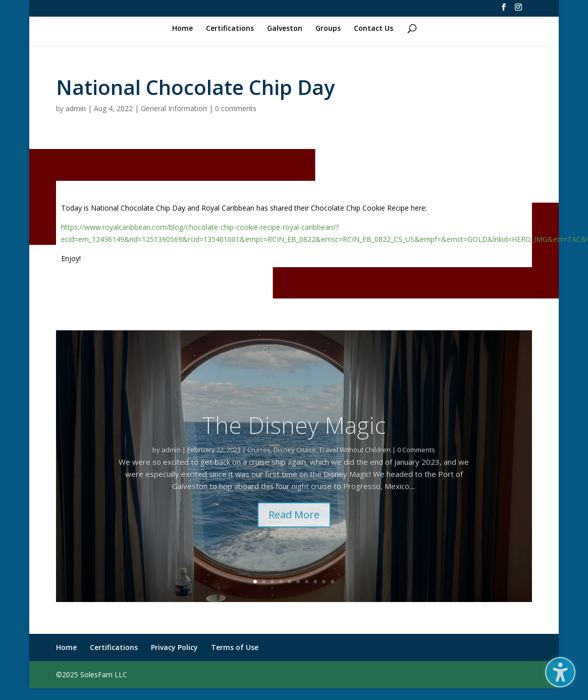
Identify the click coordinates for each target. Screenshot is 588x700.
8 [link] (315, 582)
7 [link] (307, 582)
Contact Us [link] (373, 29)
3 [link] (272, 582)
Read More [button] (294, 526)
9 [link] (324, 582)
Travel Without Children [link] (355, 461)
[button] (560, 672)
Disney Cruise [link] (295, 461)
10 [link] (332, 582)
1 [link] (255, 582)
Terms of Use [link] (235, 647)
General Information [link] (174, 108)
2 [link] (264, 582)
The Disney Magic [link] (294, 436)
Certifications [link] (230, 29)
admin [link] (76, 108)
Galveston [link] (285, 29)
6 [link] (298, 582)
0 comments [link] (236, 108)
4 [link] (281, 582)
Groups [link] (328, 29)
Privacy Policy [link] (174, 647)
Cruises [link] (259, 461)
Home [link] (182, 29)
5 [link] (289, 582)
